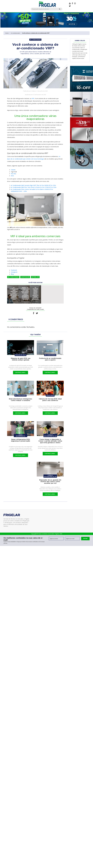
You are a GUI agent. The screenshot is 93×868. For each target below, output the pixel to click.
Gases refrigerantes (21, 435)
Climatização (25, 277)
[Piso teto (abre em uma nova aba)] (13, 174)
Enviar (85, 539)
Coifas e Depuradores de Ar (50, 435)
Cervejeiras (50, 395)
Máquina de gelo (21, 355)
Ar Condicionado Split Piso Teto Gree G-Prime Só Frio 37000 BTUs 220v (34, 187)
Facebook (14, 270)
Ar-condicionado (15, 33)
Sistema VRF (35, 277)
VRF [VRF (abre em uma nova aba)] (33, 98)
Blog (12, 274)
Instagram (14, 272)
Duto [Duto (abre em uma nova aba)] (12, 176)
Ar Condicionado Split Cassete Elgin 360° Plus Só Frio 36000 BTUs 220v (33, 185)
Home (7, 33)
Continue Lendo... (21, 373)
